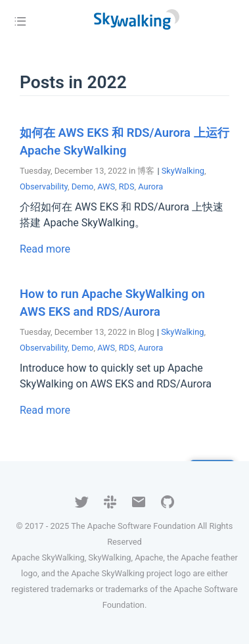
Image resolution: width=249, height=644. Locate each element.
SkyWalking (183, 171)
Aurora (150, 186)
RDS (127, 186)
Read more (45, 249)
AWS (106, 186)
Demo (83, 186)
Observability (44, 186)
